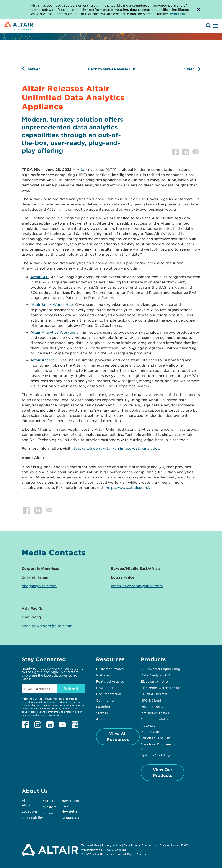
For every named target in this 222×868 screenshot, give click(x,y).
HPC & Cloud (151, 700)
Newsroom (70, 800)
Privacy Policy (55, 715)
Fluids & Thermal (154, 694)
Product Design (153, 706)
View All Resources (118, 736)
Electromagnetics (155, 681)
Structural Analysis (156, 738)
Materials (148, 725)
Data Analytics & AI (156, 675)
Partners (48, 800)
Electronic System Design (161, 688)
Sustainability (32, 818)
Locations (29, 811)
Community (105, 700)
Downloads (105, 688)
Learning (103, 706)
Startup (102, 713)
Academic (104, 719)
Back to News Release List (112, 69)
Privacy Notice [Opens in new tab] (111, 845)
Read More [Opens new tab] (177, 14)
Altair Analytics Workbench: (56, 332)
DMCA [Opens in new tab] (186, 845)
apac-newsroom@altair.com (47, 626)
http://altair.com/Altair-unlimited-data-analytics (115, 448)
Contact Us (70, 818)
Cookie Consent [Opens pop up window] (115, 850)
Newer (34, 69)
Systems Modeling (155, 755)
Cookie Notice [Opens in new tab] (169, 845)
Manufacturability (155, 719)
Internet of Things (155, 713)
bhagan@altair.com (39, 586)
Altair (82, 169)
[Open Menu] (215, 26)
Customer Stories (110, 669)
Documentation (109, 694)
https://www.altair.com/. (128, 487)
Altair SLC (39, 277)
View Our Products (163, 772)
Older (189, 69)
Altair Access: (43, 360)
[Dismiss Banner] (198, 10)
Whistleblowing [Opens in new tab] (91, 850)
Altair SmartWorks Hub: (52, 304)
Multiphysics (150, 732)
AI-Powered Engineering (160, 669)
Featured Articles (110, 681)
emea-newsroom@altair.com (137, 586)
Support (48, 813)
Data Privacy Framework (140, 845)
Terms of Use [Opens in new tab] (90, 845)
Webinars (104, 675)
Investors (49, 807)
